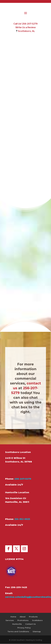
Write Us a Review (26, 27)
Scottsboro (37, 620)
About (23, 617)
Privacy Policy (24, 628)
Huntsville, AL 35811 (17, 502)
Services (10, 620)
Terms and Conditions (18, 631)
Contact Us (31, 624)
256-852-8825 (22, 519)
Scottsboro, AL (26, 31)
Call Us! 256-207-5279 (26, 24)
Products (33, 617)
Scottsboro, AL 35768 (19, 462)
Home (13, 617)
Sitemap (37, 631)
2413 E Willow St (15, 458)
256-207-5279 (23, 479)
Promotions (23, 620)
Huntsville (17, 624)
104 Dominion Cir (16, 498)
